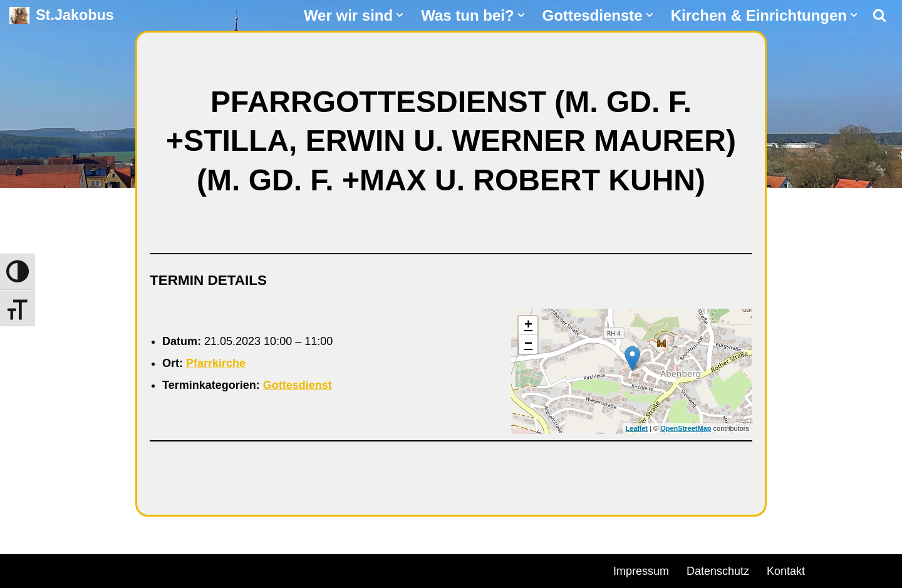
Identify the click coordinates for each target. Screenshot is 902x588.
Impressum (641, 571)
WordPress (152, 569)
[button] (400, 15)
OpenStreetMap (686, 428)
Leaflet (637, 428)
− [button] (528, 344)
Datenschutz (718, 571)
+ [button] (528, 326)
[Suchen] (879, 15)
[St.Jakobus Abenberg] (62, 15)
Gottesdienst (298, 385)
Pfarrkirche (216, 363)
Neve (23, 569)
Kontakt (786, 571)
